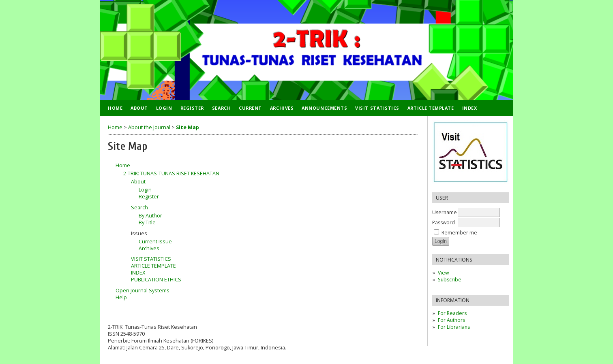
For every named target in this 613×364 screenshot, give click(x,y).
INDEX (470, 108)
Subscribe (450, 280)
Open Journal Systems (143, 291)
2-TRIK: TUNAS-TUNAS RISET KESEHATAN (171, 173)
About (139, 108)
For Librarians (454, 327)
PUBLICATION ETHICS (156, 280)
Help (121, 297)
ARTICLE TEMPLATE (431, 108)
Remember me (459, 233)
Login (164, 108)
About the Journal (149, 127)
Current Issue (155, 242)
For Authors (451, 320)
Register (192, 108)
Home (115, 108)
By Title (147, 222)
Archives (282, 108)
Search (221, 108)
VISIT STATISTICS (377, 108)
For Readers (452, 313)
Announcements (324, 108)
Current (250, 108)
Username (445, 212)
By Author (150, 216)
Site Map (188, 127)
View (443, 273)
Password (444, 222)
